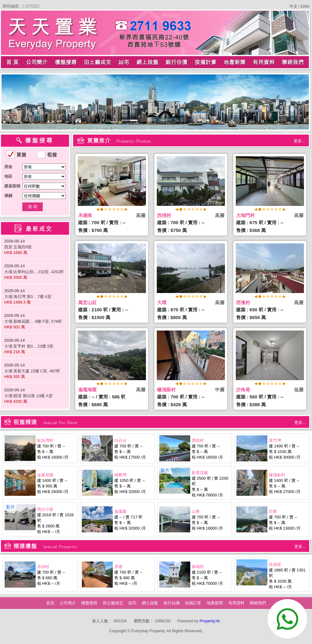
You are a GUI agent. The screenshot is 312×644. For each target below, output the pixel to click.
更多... (299, 141)
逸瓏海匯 (87, 390)
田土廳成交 (113, 603)
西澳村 (243, 302)
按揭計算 (193, 603)
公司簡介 (68, 603)
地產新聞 (215, 603)
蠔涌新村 (166, 390)
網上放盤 (150, 603)
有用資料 (236, 603)
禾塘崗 (85, 215)
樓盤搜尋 (89, 603)
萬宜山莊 (87, 302)
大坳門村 (245, 215)
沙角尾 (243, 390)
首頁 (50, 603)
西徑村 (164, 215)
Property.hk (210, 621)
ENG (305, 6)
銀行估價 (172, 603)
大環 (162, 302)
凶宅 (132, 603)
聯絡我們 (258, 603)
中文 (294, 6)
